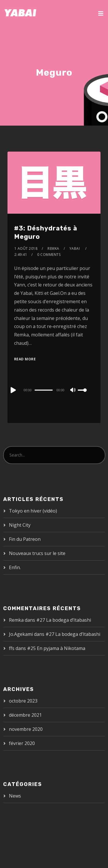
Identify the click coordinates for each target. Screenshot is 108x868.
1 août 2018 (26, 248)
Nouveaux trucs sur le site (37, 553)
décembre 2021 (25, 715)
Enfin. (15, 567)
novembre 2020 (26, 729)
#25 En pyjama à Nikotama (56, 648)
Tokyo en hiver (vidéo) (33, 511)
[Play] (13, 390)
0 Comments (49, 255)
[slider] (43, 390)
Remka (53, 248)
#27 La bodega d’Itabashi (64, 620)
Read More (25, 359)
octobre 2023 (23, 701)
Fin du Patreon (25, 539)
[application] (54, 390)
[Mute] (73, 390)
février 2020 (22, 743)
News (15, 796)
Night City (20, 525)
